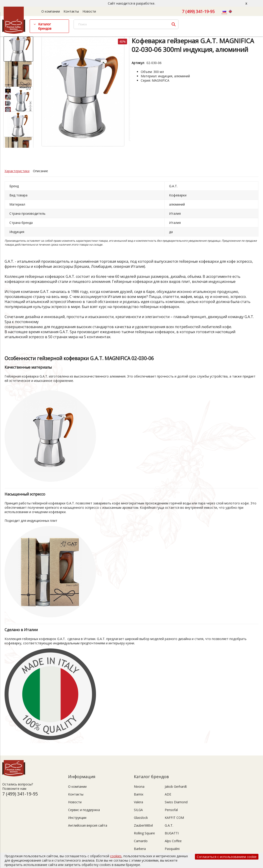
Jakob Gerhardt (176, 786)
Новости (89, 11)
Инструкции (77, 818)
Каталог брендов (45, 26)
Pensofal (171, 810)
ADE (168, 794)
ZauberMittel (143, 825)
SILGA (138, 810)
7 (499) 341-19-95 (198, 11)
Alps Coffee (173, 841)
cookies (116, 856)
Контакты (71, 11)
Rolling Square (144, 833)
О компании (51, 11)
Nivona (139, 786)
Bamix (139, 794)
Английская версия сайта (88, 825)
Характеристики (17, 171)
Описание (40, 171)
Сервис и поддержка (84, 810)
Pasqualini (172, 849)
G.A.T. (169, 825)
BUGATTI (172, 833)
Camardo (141, 841)
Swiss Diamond (176, 802)
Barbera (140, 849)
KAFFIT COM (174, 818)
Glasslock (141, 818)
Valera (138, 802)
